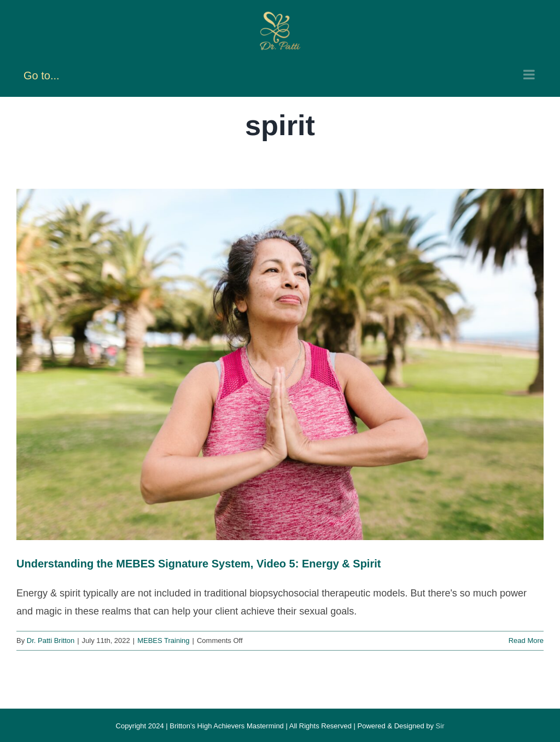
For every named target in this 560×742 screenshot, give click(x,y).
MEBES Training (163, 640)
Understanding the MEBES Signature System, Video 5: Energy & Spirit (199, 564)
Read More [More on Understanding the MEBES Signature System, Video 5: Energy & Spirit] (526, 640)
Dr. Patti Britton (51, 640)
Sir (440, 726)
